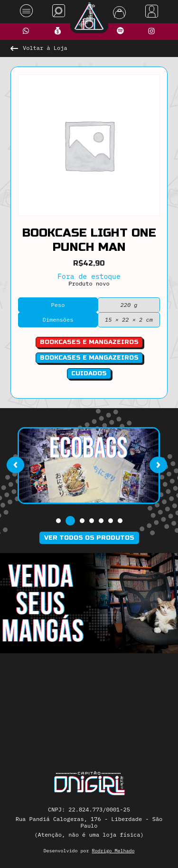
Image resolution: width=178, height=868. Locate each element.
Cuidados (89, 373)
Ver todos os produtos (89, 538)
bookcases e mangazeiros (89, 342)
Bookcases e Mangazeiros (89, 358)
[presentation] (15, 465)
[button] (58, 521)
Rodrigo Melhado (113, 851)
